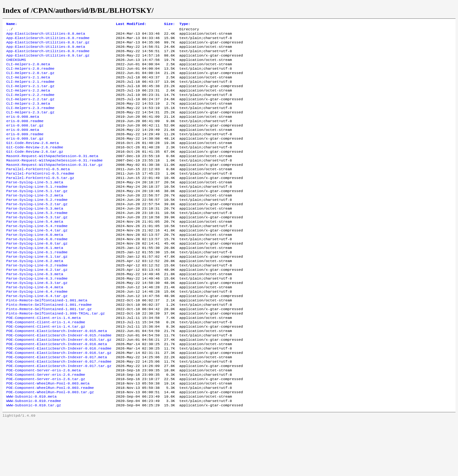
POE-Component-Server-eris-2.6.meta (43, 420)
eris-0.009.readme (25, 150)
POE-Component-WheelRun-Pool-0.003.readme (50, 440)
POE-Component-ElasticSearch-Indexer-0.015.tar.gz (59, 385)
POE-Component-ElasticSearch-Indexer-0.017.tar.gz (59, 415)
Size (169, 24)
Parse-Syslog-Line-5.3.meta (35, 235)
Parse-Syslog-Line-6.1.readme (37, 285)
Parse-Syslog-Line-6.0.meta (35, 265)
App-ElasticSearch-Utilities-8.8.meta (46, 35)
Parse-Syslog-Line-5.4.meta (35, 250)
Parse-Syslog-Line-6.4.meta (35, 325)
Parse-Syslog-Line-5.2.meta (35, 220)
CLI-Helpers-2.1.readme (30, 90)
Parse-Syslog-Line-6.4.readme (37, 330)
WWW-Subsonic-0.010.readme (34, 455)
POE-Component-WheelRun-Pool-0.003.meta (48, 435)
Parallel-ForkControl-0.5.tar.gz (40, 200)
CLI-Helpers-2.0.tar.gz (30, 80)
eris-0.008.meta (23, 130)
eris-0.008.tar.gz (25, 140)
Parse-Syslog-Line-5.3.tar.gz (37, 245)
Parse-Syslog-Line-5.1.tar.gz (37, 215)
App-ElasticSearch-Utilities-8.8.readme (48, 40)
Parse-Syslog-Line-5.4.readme (37, 255)
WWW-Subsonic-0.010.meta (31, 450)
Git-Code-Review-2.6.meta (32, 160)
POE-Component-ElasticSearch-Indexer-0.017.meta (57, 405)
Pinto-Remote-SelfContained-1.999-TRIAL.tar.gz (56, 355)
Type (185, 24)
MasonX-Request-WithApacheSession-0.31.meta (52, 175)
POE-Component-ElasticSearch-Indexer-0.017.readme (59, 410)
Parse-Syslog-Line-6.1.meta (35, 280)
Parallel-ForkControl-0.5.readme (40, 195)
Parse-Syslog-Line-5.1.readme (37, 210)
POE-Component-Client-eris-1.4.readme (46, 365)
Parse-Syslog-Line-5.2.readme (37, 225)
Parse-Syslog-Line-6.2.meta (35, 295)
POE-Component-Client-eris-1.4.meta (43, 360)
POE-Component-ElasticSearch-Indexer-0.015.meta (57, 375)
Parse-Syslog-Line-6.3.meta (35, 310)
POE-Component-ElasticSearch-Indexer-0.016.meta (57, 390)
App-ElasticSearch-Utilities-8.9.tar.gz (48, 60)
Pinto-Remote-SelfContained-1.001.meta (47, 340)
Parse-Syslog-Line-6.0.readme (37, 270)
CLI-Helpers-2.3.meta (28, 115)
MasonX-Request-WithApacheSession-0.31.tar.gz (55, 185)
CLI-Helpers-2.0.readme (30, 75)
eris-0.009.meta (23, 145)
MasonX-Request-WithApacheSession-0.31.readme (55, 180)
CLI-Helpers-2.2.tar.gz (30, 110)
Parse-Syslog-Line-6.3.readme (37, 315)
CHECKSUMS (16, 65)
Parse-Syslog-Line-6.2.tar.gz (37, 305)
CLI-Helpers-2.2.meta (28, 100)
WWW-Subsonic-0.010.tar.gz (34, 460)
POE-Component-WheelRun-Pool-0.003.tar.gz (50, 445)
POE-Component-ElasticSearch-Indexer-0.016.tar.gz (59, 400)
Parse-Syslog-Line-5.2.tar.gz (37, 230)
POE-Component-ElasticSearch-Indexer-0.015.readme (59, 380)
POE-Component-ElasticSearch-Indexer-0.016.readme (59, 395)
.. (8, 30)
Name (12, 24)
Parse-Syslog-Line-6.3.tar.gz (37, 320)
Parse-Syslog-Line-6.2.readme (37, 300)
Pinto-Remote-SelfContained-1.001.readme (49, 345)
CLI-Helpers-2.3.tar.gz (30, 125)
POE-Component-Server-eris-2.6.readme (46, 425)
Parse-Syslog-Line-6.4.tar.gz (37, 335)
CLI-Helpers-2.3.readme (30, 120)
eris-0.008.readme (25, 135)
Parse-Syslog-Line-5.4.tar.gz (37, 260)
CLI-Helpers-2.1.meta (28, 85)
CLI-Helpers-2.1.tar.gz (30, 95)
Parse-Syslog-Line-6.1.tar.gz (37, 290)
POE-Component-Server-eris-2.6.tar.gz (46, 430)
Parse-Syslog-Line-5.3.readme (37, 240)
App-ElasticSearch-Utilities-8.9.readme (48, 55)
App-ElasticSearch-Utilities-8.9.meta (46, 50)
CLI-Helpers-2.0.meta (28, 70)
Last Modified (131, 24)
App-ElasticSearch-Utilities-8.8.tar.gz (48, 45)
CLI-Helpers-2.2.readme (30, 105)
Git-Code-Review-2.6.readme (35, 165)
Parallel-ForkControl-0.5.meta (38, 190)
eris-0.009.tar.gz (25, 155)
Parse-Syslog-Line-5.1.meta (35, 205)
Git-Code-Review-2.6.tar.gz (35, 170)
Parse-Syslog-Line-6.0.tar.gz (37, 275)
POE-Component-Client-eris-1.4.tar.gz (46, 370)
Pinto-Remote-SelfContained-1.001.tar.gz (49, 350)
